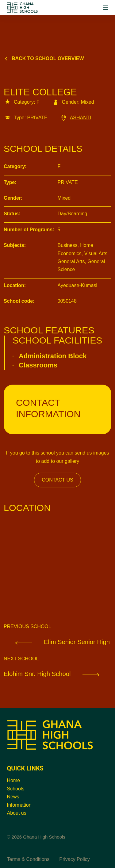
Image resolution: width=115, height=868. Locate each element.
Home (14, 780)
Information (19, 805)
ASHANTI (75, 118)
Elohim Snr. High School (57, 674)
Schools (16, 789)
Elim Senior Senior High (57, 642)
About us (17, 813)
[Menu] (105, 8)
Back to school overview (44, 58)
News (13, 797)
